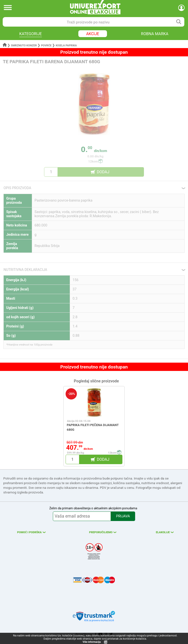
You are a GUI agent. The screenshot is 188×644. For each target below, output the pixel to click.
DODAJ (103, 172)
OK (106, 642)
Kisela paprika (66, 46)
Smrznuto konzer (24, 46)
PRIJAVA (123, 516)
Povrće (46, 46)
